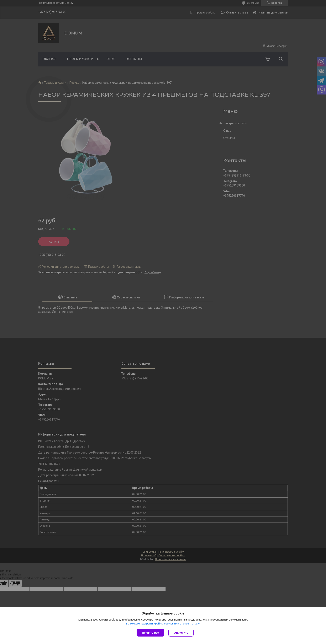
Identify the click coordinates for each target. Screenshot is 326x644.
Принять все (150, 633)
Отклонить (181, 633)
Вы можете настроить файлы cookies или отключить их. (162, 624)
